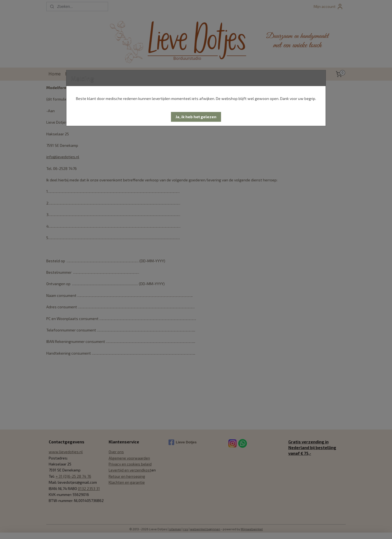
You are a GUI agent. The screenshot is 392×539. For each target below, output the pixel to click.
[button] (196, 117)
